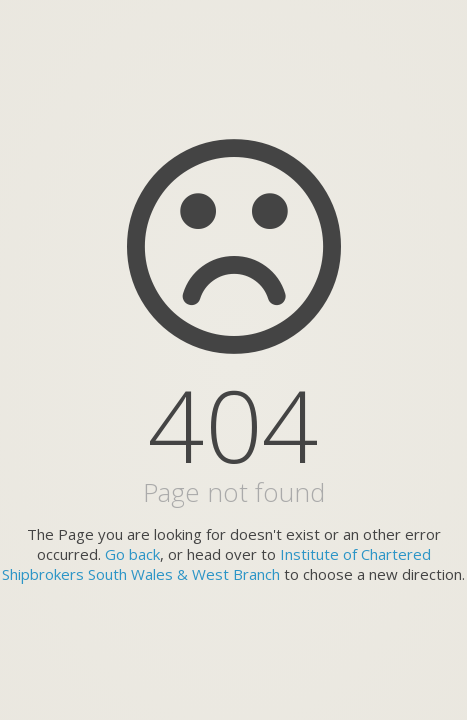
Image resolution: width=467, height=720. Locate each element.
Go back (132, 554)
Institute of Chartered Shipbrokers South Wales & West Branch (216, 564)
